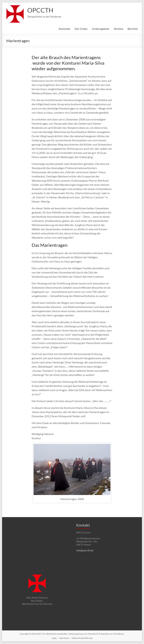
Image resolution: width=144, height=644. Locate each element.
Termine (118, 29)
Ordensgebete (101, 29)
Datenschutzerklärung (82, 638)
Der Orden (81, 29)
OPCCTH (40, 10)
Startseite (64, 29)
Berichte (133, 29)
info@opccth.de (85, 550)
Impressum (64, 638)
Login (54, 638)
